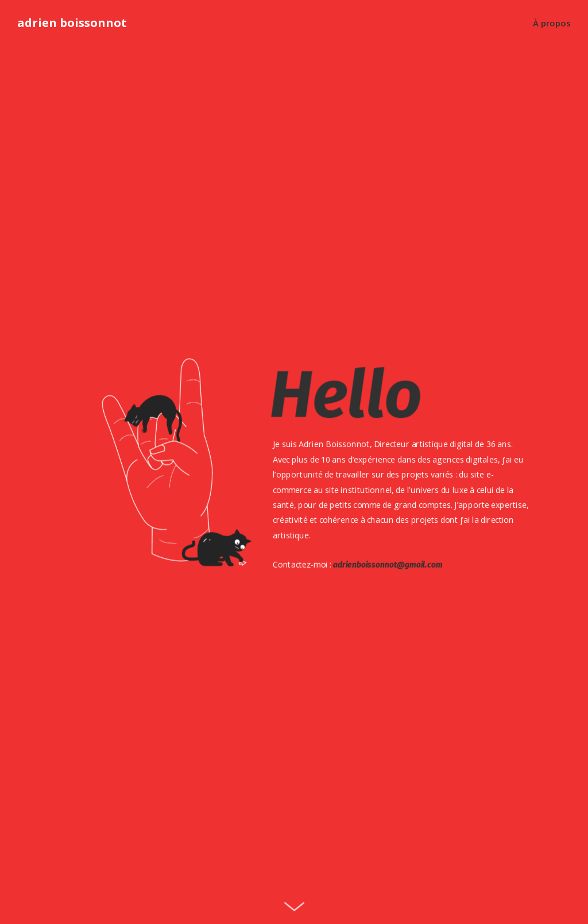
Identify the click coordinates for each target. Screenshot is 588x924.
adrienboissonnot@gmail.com (386, 564)
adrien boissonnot (72, 23)
